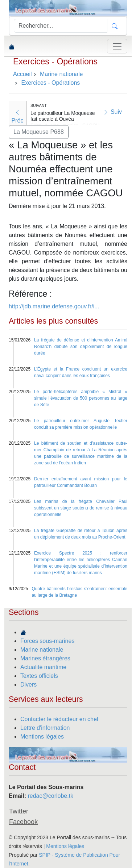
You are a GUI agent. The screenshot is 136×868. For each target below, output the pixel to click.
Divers (28, 685)
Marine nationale (42, 650)
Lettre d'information (45, 728)
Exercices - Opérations (55, 61)
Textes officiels (39, 676)
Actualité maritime (43, 667)
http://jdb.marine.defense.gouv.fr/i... (54, 306)
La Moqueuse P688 (39, 132)
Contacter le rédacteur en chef (59, 719)
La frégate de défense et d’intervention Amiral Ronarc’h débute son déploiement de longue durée (81, 347)
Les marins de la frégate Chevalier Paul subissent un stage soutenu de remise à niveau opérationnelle (81, 508)
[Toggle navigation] (117, 46)
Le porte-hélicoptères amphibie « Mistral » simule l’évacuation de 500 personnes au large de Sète (81, 398)
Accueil (22, 74)
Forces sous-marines (47, 641)
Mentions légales (42, 737)
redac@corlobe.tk (50, 796)
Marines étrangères (45, 658)
